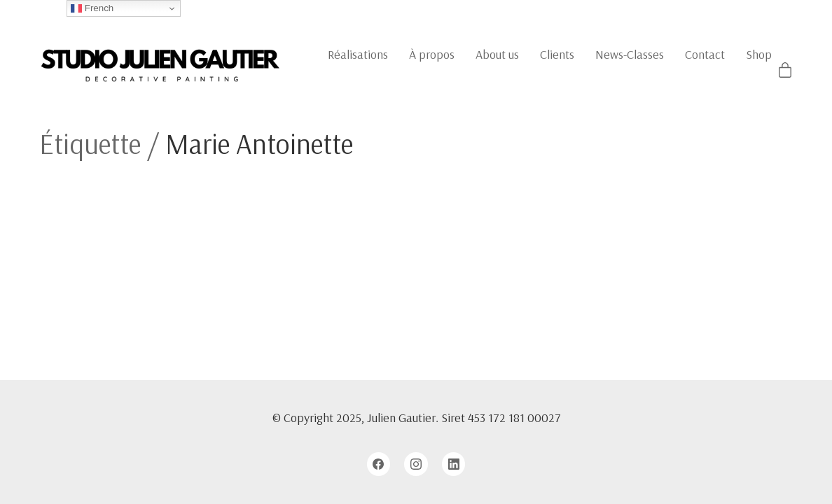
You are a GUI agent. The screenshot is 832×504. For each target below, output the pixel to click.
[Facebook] (379, 464)
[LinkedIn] (454, 464)
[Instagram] (416, 464)
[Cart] (785, 71)
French (92, 8)
